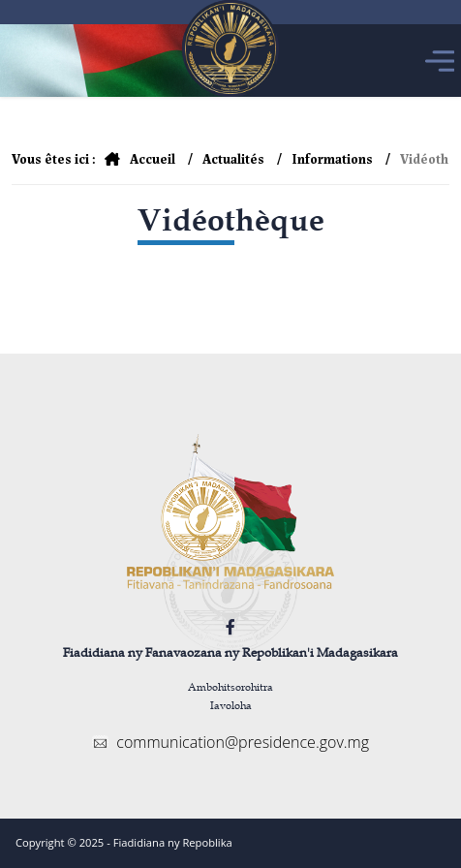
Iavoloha (231, 705)
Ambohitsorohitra (230, 686)
